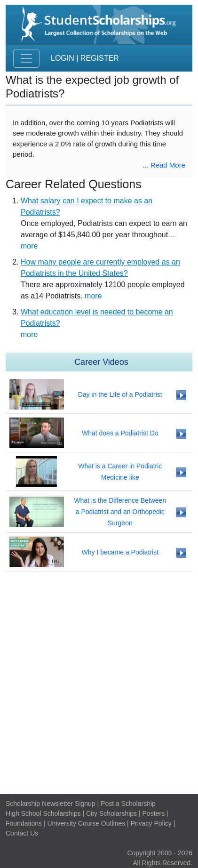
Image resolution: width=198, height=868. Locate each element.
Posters (154, 813)
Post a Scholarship (128, 804)
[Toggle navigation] (26, 58)
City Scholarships (111, 813)
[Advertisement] (99, 683)
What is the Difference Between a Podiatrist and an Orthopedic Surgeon (120, 512)
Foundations (24, 823)
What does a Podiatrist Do (120, 433)
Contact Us (22, 833)
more (29, 246)
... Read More (164, 165)
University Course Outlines (86, 823)
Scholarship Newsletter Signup (51, 804)
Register (100, 58)
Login (63, 58)
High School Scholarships (43, 813)
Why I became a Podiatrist (120, 552)
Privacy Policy (151, 823)
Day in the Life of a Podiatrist (120, 394)
